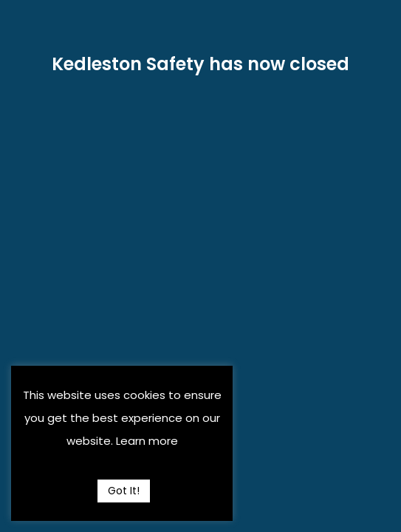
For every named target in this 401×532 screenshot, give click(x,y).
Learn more (147, 441)
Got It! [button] (124, 491)
